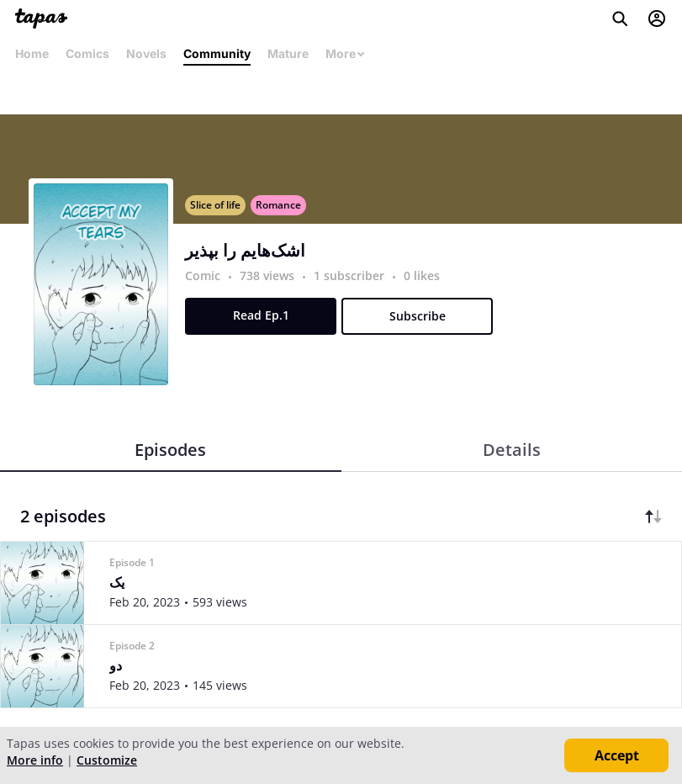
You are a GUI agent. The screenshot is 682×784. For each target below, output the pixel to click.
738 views (269, 275)
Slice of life (215, 205)
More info (35, 760)
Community (217, 53)
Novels (146, 53)
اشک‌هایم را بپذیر (245, 251)
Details (512, 450)
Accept (617, 755)
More (346, 53)
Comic (203, 275)
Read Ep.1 (261, 315)
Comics (87, 53)
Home (32, 53)
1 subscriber (351, 275)
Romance (278, 205)
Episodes (170, 450)
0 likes (422, 275)
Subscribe (418, 316)
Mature (288, 53)
